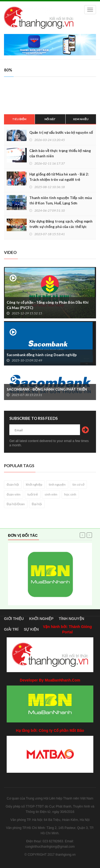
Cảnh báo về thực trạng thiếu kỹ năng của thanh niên (60, 153)
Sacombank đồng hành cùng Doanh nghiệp (42, 355)
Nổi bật (50, 119)
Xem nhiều (81, 119)
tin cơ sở (78, 484)
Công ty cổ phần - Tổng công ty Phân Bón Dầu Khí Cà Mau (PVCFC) (48, 305)
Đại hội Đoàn (16, 504)
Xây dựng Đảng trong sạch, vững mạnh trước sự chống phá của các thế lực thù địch (61, 227)
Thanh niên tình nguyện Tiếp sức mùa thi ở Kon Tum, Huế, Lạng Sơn (61, 200)
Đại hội (37, 504)
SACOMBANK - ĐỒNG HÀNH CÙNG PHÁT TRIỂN (47, 389)
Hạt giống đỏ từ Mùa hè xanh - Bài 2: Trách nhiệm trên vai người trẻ (59, 177)
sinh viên (51, 494)
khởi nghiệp (34, 484)
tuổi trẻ (33, 494)
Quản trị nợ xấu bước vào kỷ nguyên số (61, 132)
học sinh (70, 494)
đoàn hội (13, 484)
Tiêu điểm (19, 119)
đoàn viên (14, 494)
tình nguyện (57, 484)
